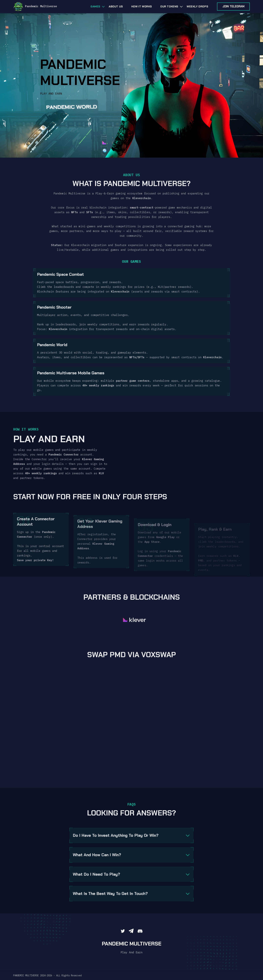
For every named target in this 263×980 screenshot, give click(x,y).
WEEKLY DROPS (197, 6)
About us (116, 6)
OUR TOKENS (169, 6)
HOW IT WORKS (142, 6)
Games (95, 6)
